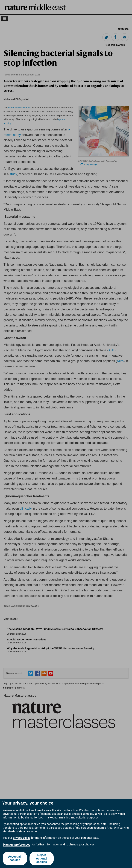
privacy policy (22, 838)
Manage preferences (17, 845)
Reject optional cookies (42, 858)
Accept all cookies (15, 858)
